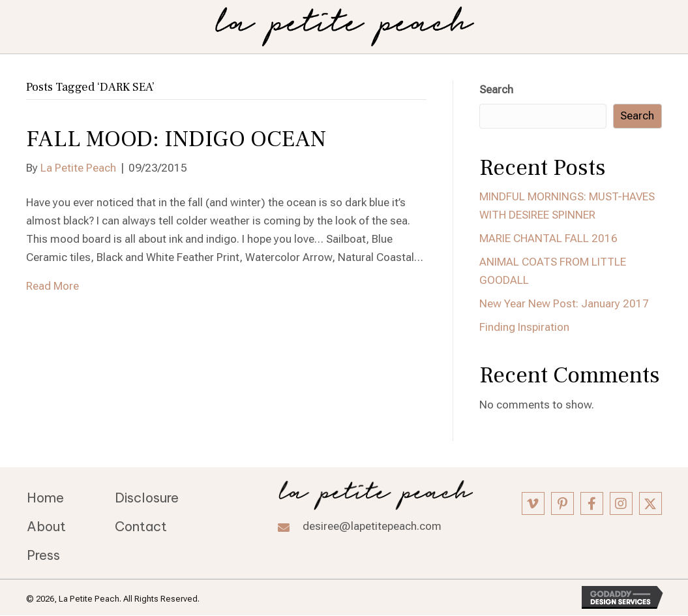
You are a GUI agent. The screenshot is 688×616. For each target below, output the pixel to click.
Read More (52, 286)
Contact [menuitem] (141, 526)
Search (496, 89)
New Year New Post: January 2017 (564, 303)
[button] (533, 503)
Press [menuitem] (43, 555)
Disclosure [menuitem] (147, 498)
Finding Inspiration (524, 327)
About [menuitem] (46, 526)
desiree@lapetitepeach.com (372, 526)
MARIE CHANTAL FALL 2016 (548, 238)
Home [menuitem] (45, 498)
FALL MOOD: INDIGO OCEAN (176, 139)
